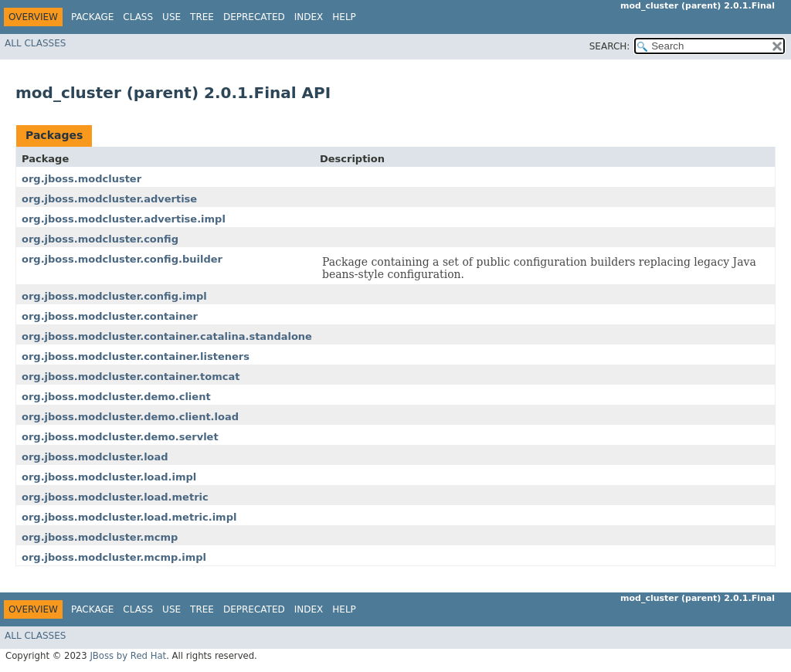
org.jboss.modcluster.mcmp (100, 537)
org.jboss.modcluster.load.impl (109, 477)
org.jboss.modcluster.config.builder (122, 259)
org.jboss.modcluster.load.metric (115, 497)
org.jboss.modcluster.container (110, 316)
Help (344, 17)
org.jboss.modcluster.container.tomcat (131, 377)
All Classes (35, 43)
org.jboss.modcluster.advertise (109, 199)
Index (309, 17)
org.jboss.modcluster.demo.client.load (130, 417)
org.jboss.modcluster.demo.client (116, 397)
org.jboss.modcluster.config (100, 239)
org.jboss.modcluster (81, 179)
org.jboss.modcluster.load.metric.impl (129, 517)
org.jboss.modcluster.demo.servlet (120, 437)
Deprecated (254, 17)
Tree (202, 17)
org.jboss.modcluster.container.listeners (136, 356)
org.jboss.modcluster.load (95, 457)
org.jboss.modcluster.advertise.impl (124, 219)
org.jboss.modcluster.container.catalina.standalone (167, 336)
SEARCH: (610, 46)
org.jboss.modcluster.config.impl (114, 296)
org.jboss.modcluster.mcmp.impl (114, 557)
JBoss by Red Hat (128, 656)
